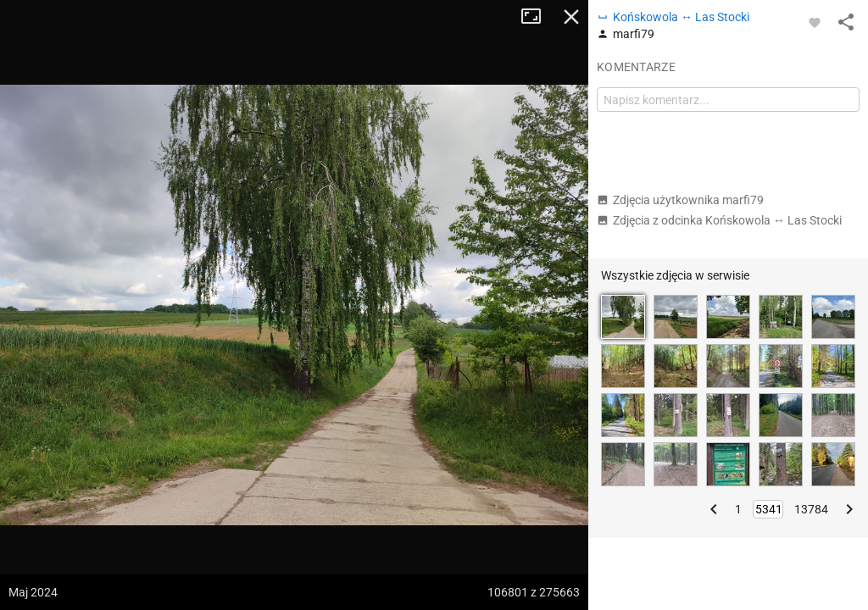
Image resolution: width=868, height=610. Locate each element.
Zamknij (571, 17)
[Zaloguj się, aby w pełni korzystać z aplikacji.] (815, 22)
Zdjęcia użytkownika (680, 200)
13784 (811, 509)
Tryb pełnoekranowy (537, 17)
